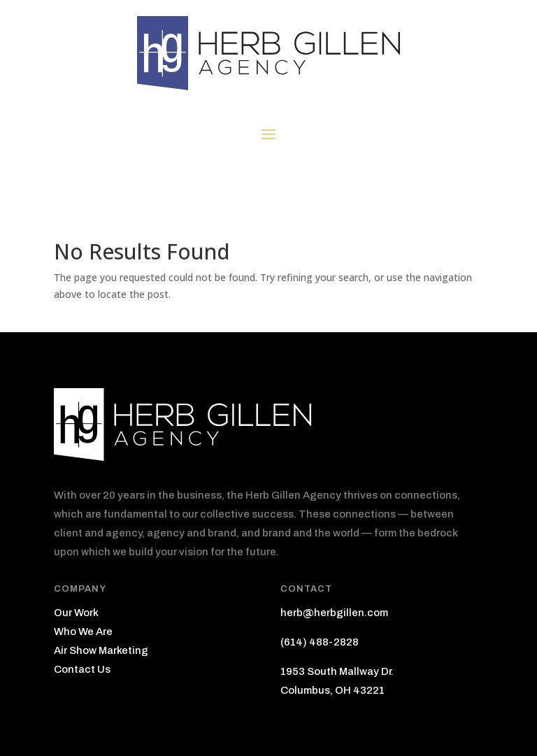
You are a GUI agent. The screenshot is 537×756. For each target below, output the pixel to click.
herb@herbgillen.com (334, 613)
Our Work (76, 613)
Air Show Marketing (101, 650)
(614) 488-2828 (320, 642)
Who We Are (83, 632)
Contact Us (82, 669)
